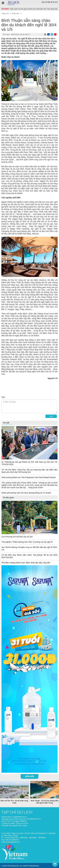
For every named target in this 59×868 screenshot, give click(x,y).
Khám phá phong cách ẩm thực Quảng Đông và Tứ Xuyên (26, 493)
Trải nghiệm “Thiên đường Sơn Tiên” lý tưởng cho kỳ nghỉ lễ (27, 542)
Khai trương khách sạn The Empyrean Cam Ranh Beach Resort (29, 477)
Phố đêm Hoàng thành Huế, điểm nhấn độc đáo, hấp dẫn (26, 563)
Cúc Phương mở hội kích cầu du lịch (17, 537)
